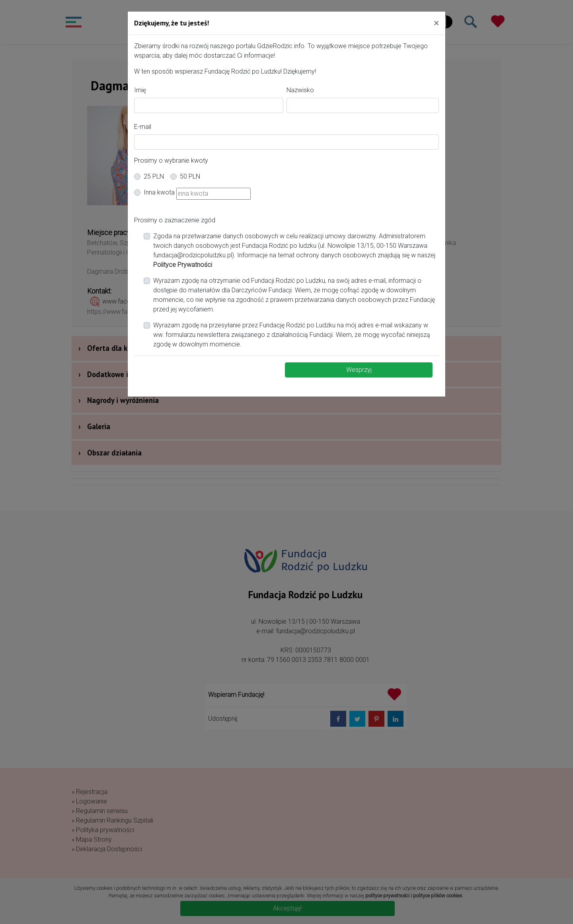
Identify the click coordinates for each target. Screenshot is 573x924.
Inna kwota (159, 192)
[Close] (436, 23)
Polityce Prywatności (183, 265)
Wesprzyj (359, 370)
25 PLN (154, 176)
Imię (140, 90)
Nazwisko (300, 90)
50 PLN (190, 176)
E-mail (143, 127)
